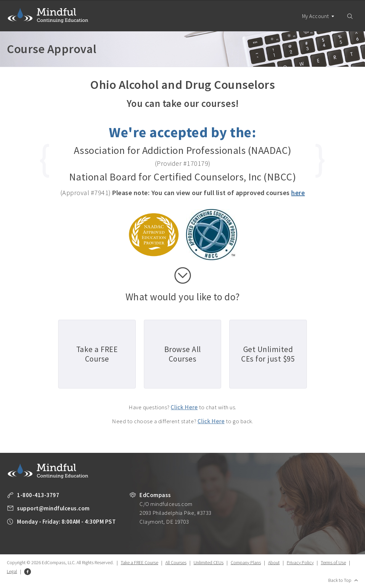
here (298, 193)
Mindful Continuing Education (48, 15)
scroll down (183, 275)
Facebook (28, 572)
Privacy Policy (300, 562)
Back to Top (340, 580)
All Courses (176, 562)
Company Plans (246, 562)
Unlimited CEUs (209, 562)
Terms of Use (333, 562)
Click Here (184, 407)
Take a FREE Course (139, 562)
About (274, 562)
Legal (12, 571)
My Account (318, 22)
